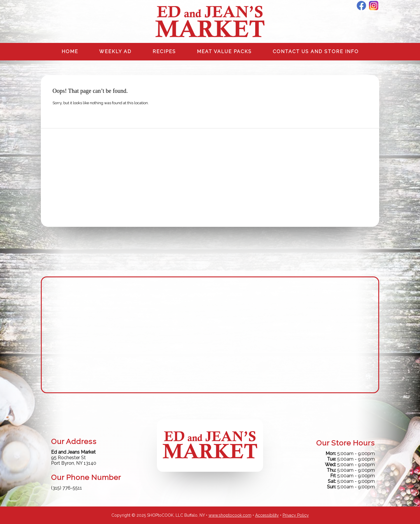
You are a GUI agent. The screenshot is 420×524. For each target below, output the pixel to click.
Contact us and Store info (316, 52)
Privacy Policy (296, 515)
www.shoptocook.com (230, 515)
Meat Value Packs (224, 52)
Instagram (374, 6)
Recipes (164, 52)
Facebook (361, 6)
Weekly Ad (115, 52)
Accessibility (267, 515)
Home (70, 52)
